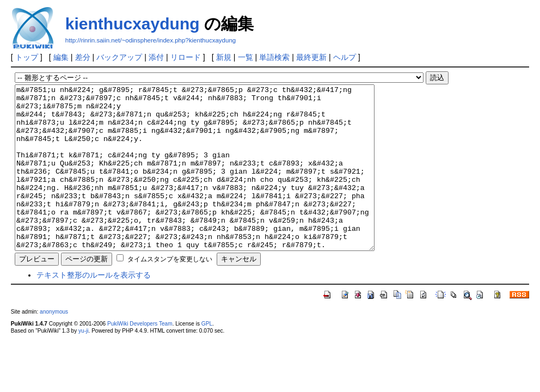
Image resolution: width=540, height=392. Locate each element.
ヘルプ (345, 57)
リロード (186, 57)
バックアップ (119, 57)
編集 (61, 57)
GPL (207, 356)
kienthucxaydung (133, 24)
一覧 (246, 57)
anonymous (54, 344)
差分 (83, 57)
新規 (224, 57)
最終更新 (311, 57)
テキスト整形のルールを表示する (94, 308)
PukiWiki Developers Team (140, 356)
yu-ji (83, 363)
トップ (27, 57)
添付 (156, 57)
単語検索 (274, 57)
